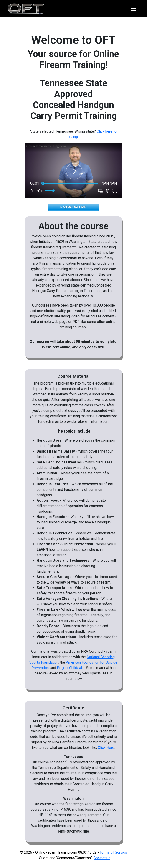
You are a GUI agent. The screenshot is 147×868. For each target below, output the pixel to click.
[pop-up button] (108, 191)
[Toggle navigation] (133, 9)
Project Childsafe (71, 668)
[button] (74, 171)
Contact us (102, 858)
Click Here (106, 748)
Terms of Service (113, 852)
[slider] (70, 184)
